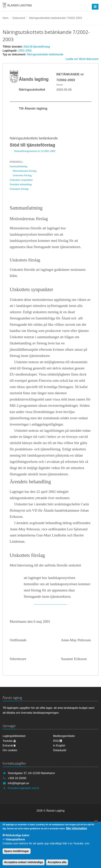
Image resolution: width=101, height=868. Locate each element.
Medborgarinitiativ (64, 736)
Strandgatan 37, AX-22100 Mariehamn (31, 773)
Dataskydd (60, 750)
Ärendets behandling (21, 184)
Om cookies (10, 750)
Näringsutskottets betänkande (45, 54)
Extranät (9, 746)
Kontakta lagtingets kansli (23, 788)
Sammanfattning (18, 166)
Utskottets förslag (22, 175)
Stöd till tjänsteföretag (37, 47)
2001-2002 (25, 51)
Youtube (9, 741)
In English (59, 746)
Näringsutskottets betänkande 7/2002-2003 (55, 18)
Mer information (77, 832)
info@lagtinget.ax (18, 783)
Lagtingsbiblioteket (14, 736)
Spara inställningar (17, 854)
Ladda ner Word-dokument (82, 59)
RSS (58, 741)
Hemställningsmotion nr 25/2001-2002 (35, 151)
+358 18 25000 (17, 778)
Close (96, 825)
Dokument (19, 18)
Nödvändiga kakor (18, 838)
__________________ (51, 603)
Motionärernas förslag (25, 171)
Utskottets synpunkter (21, 180)
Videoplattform (15, 843)
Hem (6, 18)
